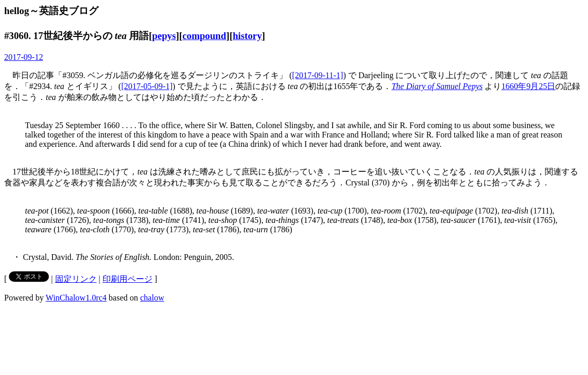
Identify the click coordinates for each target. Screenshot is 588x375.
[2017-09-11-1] (317, 75)
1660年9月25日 (528, 86)
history (247, 36)
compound (204, 36)
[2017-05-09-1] (147, 86)
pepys (164, 36)
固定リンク (76, 279)
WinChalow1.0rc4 (76, 298)
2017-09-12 (24, 57)
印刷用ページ (127, 279)
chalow (152, 298)
